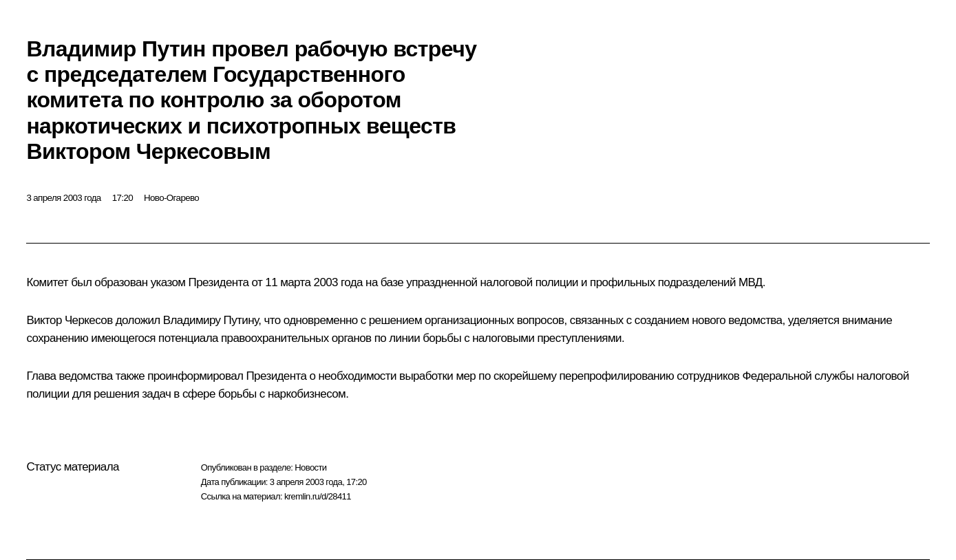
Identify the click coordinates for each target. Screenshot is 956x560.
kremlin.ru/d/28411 (318, 496)
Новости (310, 467)
